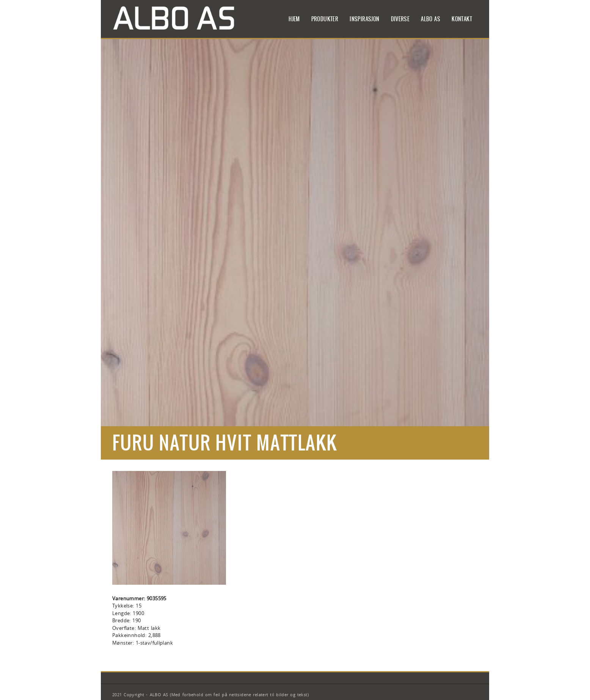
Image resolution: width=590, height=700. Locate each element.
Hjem (294, 19)
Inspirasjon (364, 19)
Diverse (400, 19)
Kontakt (462, 19)
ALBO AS (431, 19)
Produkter (325, 19)
